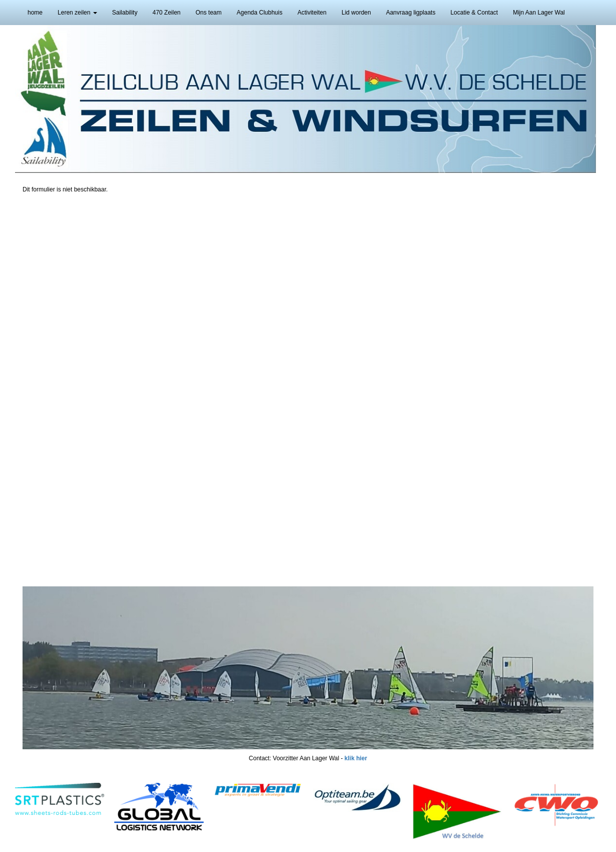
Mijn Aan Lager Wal (539, 13)
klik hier (356, 758)
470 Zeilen (166, 13)
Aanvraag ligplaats (411, 13)
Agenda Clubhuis (260, 13)
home (35, 13)
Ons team (209, 13)
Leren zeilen (77, 13)
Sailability (125, 13)
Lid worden (356, 13)
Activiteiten (312, 13)
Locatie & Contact (474, 13)
